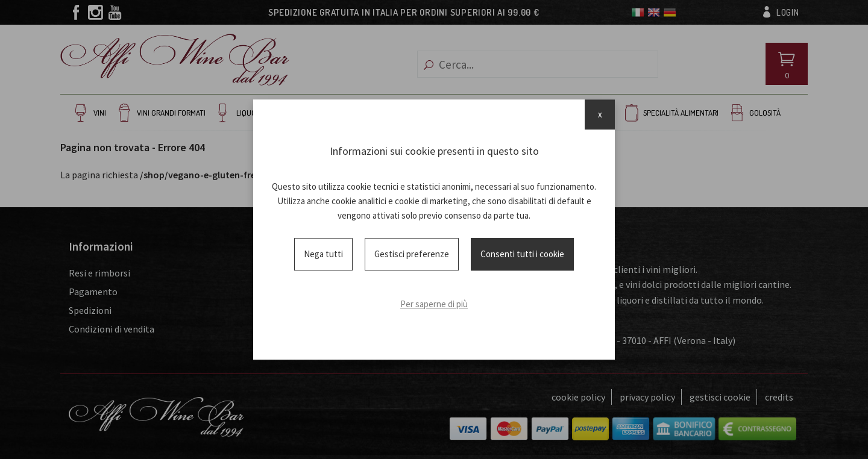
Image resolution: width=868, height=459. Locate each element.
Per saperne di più (434, 304)
